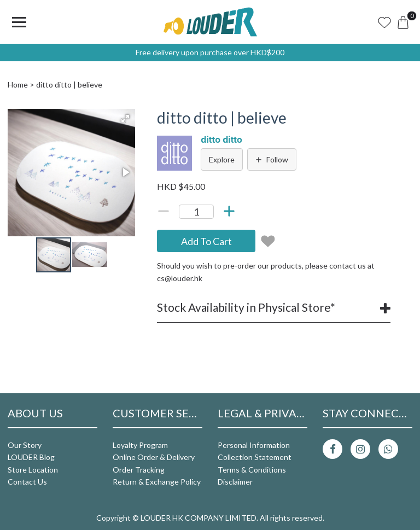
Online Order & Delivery (154, 457)
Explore (222, 159)
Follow (272, 159)
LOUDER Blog (31, 457)
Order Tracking (139, 470)
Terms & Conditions (252, 470)
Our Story (25, 445)
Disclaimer (235, 482)
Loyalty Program (140, 445)
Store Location (33, 470)
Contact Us (27, 482)
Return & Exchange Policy (157, 482)
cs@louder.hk (180, 278)
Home (18, 85)
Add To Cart (206, 241)
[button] (125, 119)
